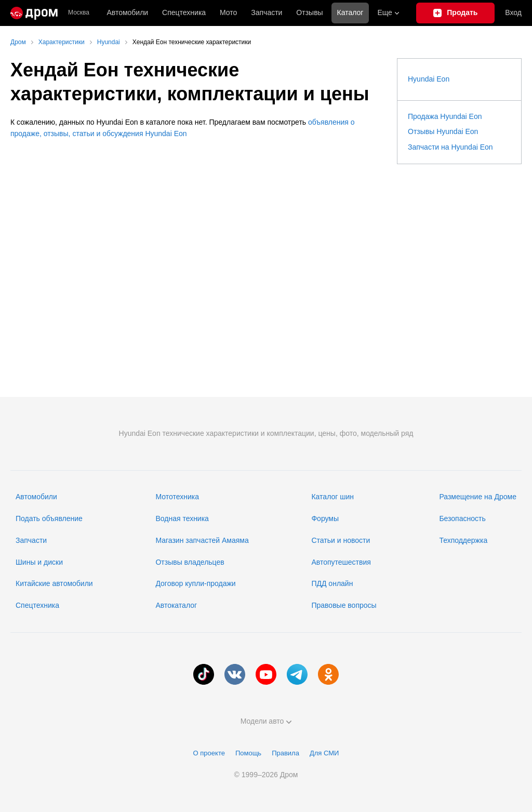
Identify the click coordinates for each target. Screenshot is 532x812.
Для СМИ (324, 753)
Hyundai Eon (429, 79)
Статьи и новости (341, 540)
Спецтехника (37, 605)
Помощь (248, 753)
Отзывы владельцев (190, 562)
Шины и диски (39, 562)
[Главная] (34, 13)
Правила (285, 753)
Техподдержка (463, 540)
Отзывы (309, 12)
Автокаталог (176, 605)
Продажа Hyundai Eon (445, 116)
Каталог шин (332, 497)
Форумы (325, 518)
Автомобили (127, 12)
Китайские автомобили (54, 583)
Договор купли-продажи (195, 583)
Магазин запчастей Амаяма (202, 540)
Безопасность (462, 518)
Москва (79, 13)
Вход (513, 12)
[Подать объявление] (455, 13)
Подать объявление (49, 518)
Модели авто (266, 721)
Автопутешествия (341, 562)
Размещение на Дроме (478, 497)
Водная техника (182, 518)
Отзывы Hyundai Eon (443, 131)
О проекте (209, 753)
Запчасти (267, 12)
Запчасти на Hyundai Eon (450, 147)
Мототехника (177, 497)
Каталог (350, 12)
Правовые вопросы (344, 605)
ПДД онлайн (332, 583)
